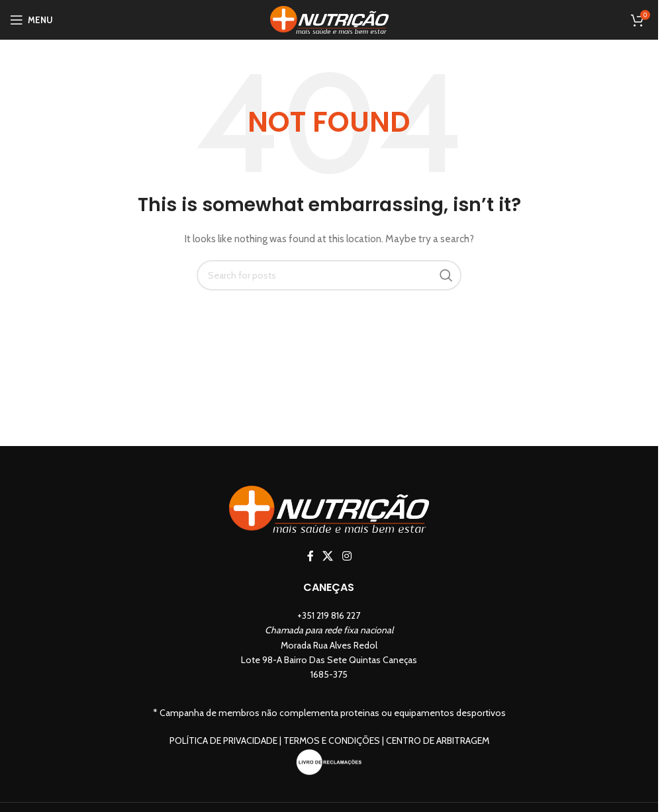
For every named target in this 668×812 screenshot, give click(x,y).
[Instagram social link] (347, 556)
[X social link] (328, 556)
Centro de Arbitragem (438, 741)
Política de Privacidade (223, 741)
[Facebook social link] (310, 556)
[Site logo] (329, 19)
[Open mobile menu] (31, 20)
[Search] (329, 275)
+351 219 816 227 (329, 615)
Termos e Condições (332, 741)
